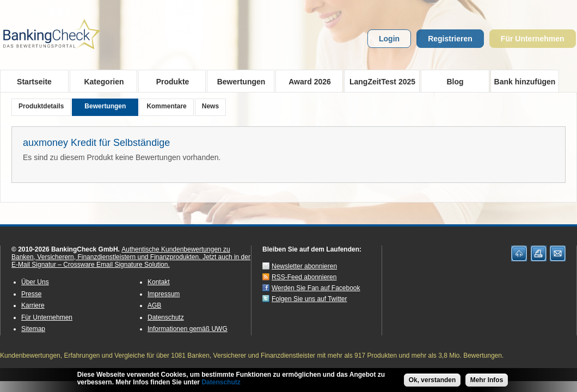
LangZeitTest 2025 (380, 81)
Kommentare (166, 106)
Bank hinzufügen (525, 82)
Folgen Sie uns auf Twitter (309, 299)
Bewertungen (238, 81)
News (210, 106)
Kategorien (100, 81)
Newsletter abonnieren (304, 266)
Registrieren (450, 39)
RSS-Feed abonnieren (304, 277)
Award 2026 (306, 81)
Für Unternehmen (533, 39)
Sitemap (33, 329)
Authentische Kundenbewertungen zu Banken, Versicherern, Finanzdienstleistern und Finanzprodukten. (121, 253)
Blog (455, 82)
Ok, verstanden (432, 383)
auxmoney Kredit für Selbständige (96, 143)
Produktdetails (41, 106)
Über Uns (35, 282)
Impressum (164, 294)
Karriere (33, 305)
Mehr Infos (487, 383)
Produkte (169, 81)
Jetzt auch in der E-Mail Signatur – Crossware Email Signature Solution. (131, 261)
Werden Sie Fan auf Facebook (316, 288)
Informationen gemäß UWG (188, 329)
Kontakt (159, 282)
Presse (31, 294)
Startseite (34, 82)
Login (389, 39)
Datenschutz (166, 317)
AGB (154, 305)
